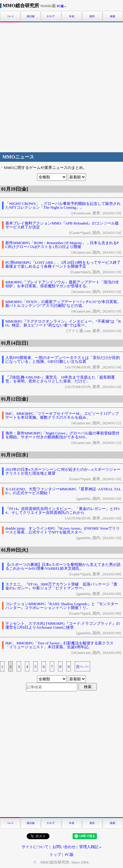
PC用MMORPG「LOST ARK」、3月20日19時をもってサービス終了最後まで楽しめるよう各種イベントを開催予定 (63, 264)
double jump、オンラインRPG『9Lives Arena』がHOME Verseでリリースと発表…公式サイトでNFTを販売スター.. (63, 530)
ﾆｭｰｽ (10, 17)
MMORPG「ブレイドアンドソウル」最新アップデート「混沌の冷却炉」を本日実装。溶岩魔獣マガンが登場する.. (62, 284)
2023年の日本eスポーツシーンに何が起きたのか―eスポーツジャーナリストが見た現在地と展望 (63, 471)
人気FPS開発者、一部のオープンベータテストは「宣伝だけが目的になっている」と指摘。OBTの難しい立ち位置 (63, 360)
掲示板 (31, 17)
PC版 (69, 854)
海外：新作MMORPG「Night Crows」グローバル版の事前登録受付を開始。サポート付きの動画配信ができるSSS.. (62, 435)
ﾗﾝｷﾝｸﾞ (51, 17)
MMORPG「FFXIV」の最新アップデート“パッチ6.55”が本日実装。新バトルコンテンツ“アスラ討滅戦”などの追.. (63, 304)
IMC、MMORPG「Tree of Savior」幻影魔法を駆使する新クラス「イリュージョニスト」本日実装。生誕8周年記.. (59, 645)
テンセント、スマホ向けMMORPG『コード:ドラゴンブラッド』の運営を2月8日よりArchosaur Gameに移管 (63, 625)
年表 (72, 17)
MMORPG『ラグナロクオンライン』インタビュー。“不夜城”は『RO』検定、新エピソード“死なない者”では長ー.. (63, 323)
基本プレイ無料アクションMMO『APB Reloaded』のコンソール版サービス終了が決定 (62, 225)
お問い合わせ (64, 847)
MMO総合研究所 (29, 6)
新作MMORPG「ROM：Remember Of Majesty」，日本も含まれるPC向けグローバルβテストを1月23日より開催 (62, 245)
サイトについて (35, 847)
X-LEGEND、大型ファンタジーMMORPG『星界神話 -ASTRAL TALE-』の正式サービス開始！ (63, 491)
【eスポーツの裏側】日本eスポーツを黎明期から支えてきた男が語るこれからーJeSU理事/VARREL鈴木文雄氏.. (63, 566)
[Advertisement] (61, 86)
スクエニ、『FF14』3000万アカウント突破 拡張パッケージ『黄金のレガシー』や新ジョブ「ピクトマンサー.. (61, 586)
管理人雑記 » (90, 847)
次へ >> (82, 667)
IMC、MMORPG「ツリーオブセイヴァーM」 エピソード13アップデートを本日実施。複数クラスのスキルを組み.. (62, 415)
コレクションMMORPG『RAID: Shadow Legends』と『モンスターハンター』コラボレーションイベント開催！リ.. (62, 606)
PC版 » (61, 6)
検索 (113, 17)
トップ (55, 854)
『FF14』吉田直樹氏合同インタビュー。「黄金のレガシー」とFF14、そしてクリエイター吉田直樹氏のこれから (63, 511)
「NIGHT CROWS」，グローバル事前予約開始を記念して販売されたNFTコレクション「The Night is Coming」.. (63, 205)
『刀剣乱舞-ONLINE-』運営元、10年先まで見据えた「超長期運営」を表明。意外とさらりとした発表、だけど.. (60, 379)
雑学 (92, 17)
